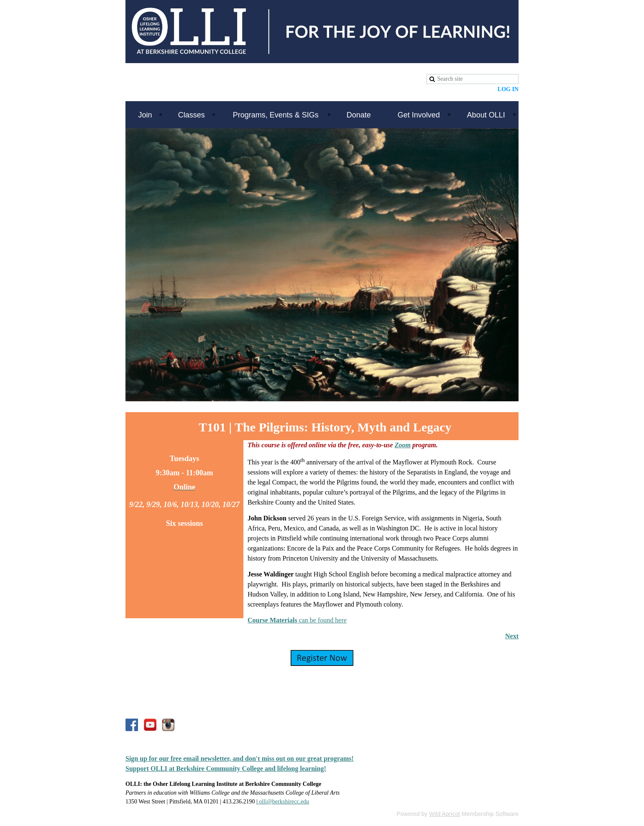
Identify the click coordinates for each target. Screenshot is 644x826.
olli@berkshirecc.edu (283, 802)
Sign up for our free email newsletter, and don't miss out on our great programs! (240, 758)
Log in (508, 89)
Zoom (403, 445)
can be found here (297, 620)
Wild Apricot (445, 814)
